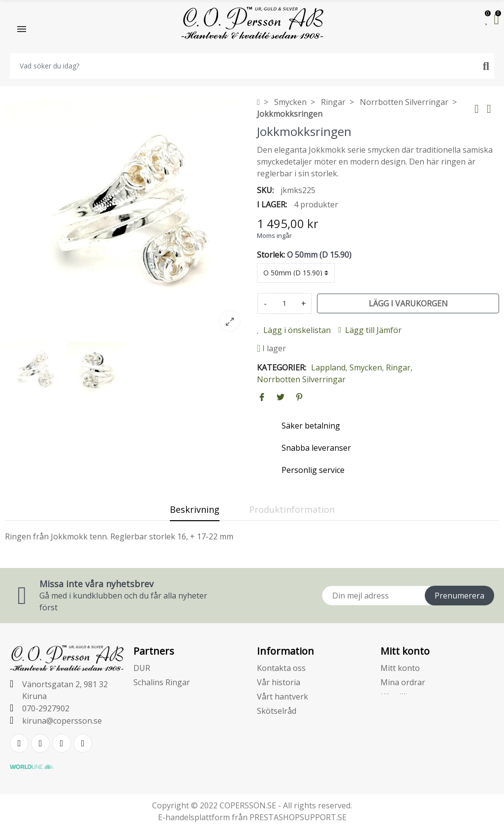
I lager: (272, 204)
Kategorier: (282, 367)
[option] (126, 217)
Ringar (398, 367)
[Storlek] (296, 273)
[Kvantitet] (284, 303)
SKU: (265, 190)
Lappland (328, 367)
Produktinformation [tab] (292, 509)
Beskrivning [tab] (195, 509)
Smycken (366, 367)
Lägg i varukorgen (408, 303)
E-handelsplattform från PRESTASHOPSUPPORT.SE (252, 817)
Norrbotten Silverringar (301, 379)
